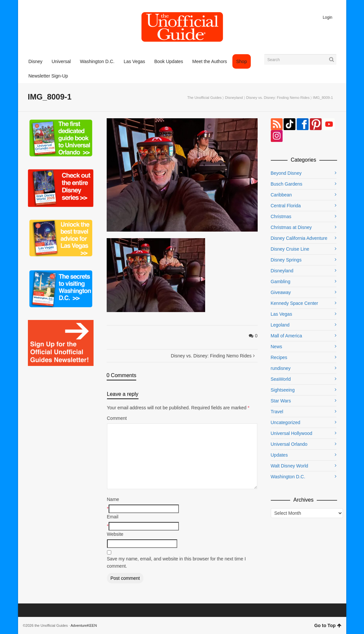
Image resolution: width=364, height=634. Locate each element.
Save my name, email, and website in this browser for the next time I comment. (176, 562)
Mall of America (287, 336)
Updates (279, 455)
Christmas (281, 216)
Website (115, 534)
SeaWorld (281, 379)
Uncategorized (286, 422)
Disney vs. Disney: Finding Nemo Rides (278, 98)
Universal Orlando (289, 444)
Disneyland (234, 98)
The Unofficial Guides (204, 98)
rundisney (281, 368)
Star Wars (281, 401)
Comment (117, 418)
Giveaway (281, 292)
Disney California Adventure (299, 238)
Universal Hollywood (292, 433)
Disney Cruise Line (290, 249)
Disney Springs (286, 260)
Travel (277, 412)
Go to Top (328, 625)
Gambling (281, 282)
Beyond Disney (286, 173)
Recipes (279, 357)
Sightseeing (283, 390)
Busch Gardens (287, 184)
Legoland (280, 325)
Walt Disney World (289, 466)
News (277, 347)
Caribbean (281, 195)
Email (113, 517)
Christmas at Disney (291, 227)
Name (113, 499)
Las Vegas (281, 314)
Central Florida (286, 206)
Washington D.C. (288, 477)
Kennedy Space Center (295, 303)
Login (327, 17)
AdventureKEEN (84, 625)
